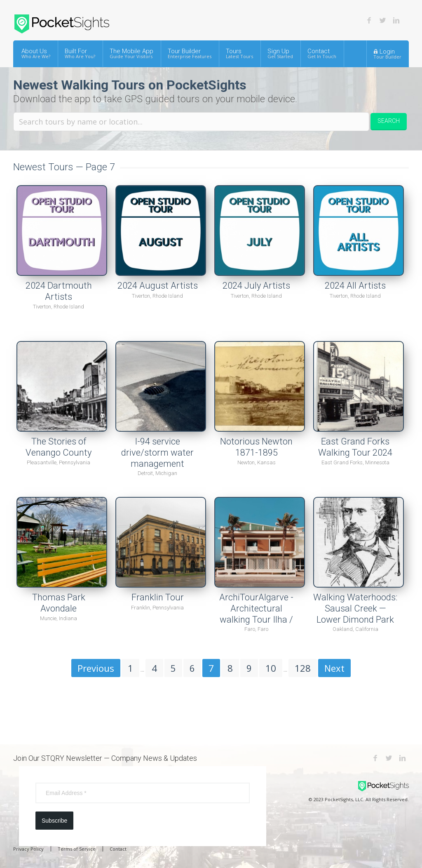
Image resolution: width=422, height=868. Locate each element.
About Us (36, 53)
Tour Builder (190, 53)
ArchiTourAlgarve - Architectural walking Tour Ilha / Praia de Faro (256, 614)
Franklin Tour (158, 597)
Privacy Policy (28, 849)
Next (334, 668)
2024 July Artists (256, 286)
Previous (96, 668)
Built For (80, 53)
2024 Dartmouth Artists (59, 291)
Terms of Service (77, 849)
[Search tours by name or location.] (191, 122)
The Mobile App (131, 53)
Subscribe (54, 821)
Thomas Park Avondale (59, 603)
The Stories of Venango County (59, 447)
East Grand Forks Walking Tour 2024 (355, 447)
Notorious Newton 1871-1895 (256, 447)
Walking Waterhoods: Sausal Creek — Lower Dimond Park (355, 608)
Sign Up (280, 53)
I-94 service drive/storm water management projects (157, 458)
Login (387, 54)
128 (303, 668)
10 (271, 668)
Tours (239, 53)
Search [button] (389, 121)
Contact (322, 53)
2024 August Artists (158, 286)
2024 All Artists (355, 286)
